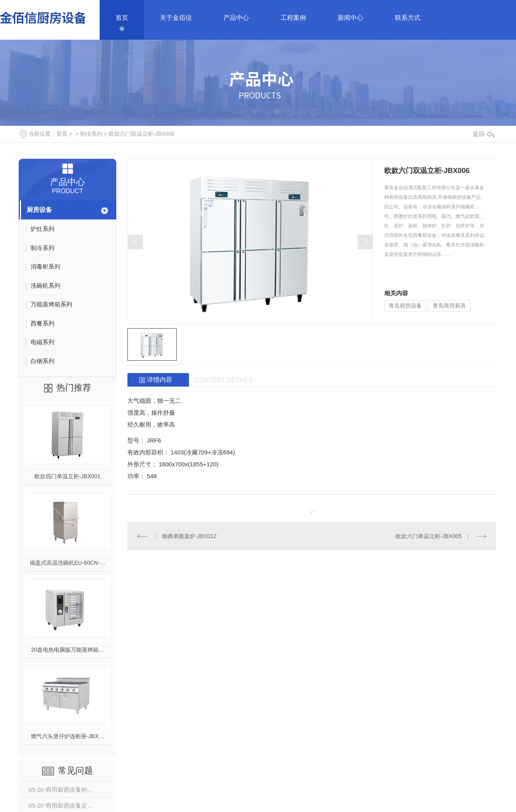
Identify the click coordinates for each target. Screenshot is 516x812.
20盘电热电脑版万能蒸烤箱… (67, 650)
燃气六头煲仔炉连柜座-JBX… (67, 736)
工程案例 (293, 18)
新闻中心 (350, 18)
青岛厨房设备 (405, 306)
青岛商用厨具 (449, 306)
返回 (483, 134)
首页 (122, 18)
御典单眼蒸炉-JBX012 (189, 536)
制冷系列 (91, 134)
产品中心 (236, 18)
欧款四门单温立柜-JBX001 (67, 476)
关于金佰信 (176, 18)
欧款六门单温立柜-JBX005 (429, 536)
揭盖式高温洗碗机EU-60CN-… (68, 563)
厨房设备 (39, 210)
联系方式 (408, 18)
